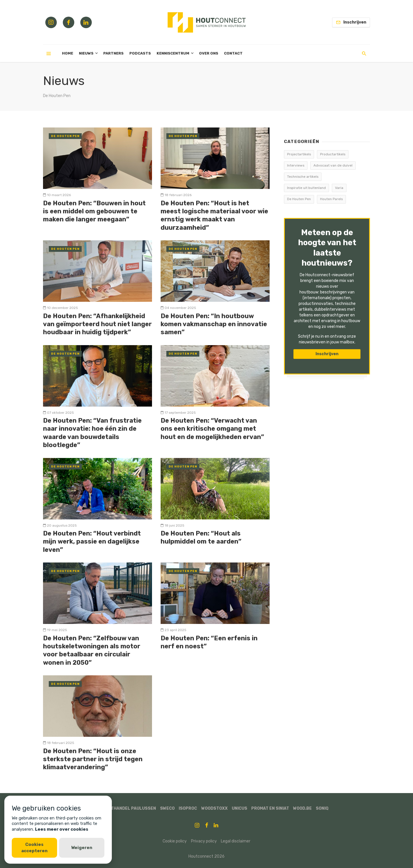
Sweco (167, 808)
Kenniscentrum (173, 53)
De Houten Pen (65, 136)
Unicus (239, 808)
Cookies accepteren (34, 847)
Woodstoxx (215, 808)
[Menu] (49, 53)
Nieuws (86, 53)
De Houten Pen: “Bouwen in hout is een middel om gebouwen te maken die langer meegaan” (94, 211)
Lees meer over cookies (62, 829)
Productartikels (333, 154)
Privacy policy (204, 841)
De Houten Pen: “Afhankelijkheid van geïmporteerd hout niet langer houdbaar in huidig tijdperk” (97, 324)
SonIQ (322, 808)
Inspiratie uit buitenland (306, 188)
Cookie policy (175, 841)
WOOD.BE (302, 808)
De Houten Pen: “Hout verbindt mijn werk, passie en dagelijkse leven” (92, 542)
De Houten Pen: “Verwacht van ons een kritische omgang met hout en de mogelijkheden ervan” (212, 429)
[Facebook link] (69, 22)
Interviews (296, 165)
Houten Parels (331, 199)
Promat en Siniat (270, 808)
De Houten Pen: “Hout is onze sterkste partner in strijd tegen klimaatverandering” (93, 759)
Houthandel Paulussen (129, 808)
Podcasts (140, 53)
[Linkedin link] (86, 22)
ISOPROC (188, 808)
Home (68, 53)
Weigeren (82, 848)
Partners (113, 53)
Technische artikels (303, 177)
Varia (339, 188)
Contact (233, 53)
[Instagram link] (51, 22)
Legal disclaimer (236, 841)
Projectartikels (299, 154)
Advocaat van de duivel (333, 165)
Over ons (209, 53)
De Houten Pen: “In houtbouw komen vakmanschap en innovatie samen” (214, 324)
